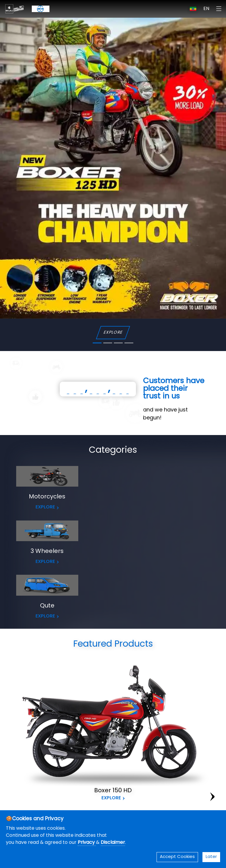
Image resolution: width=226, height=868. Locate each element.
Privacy (87, 843)
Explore (111, 798)
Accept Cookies (177, 857)
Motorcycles (47, 497)
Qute (47, 606)
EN (206, 9)
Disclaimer (113, 843)
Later (211, 857)
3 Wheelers (47, 551)
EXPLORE (113, 333)
